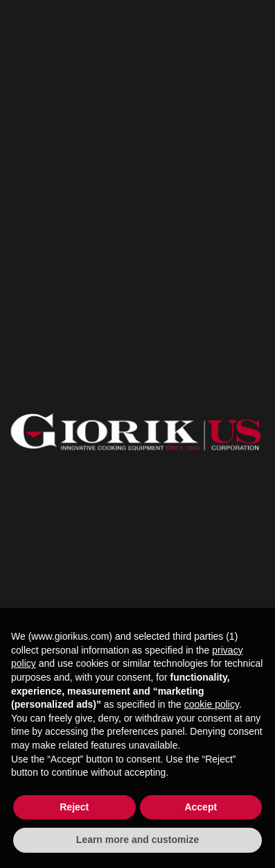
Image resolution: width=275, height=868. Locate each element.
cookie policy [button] (212, 704)
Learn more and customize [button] (137, 840)
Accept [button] (201, 807)
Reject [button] (74, 807)
